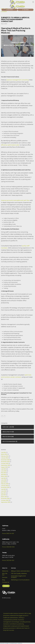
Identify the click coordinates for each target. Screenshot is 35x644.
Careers (6, 586)
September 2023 (6, 468)
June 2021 (4, 494)
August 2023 (4, 470)
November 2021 (5, 490)
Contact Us (6, 582)
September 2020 (6, 505)
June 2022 (4, 483)
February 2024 (5, 459)
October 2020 (5, 503)
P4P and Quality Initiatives (19, 573)
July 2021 (3, 492)
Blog (4, 580)
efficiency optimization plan (10, 145)
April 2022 (4, 485)
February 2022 (5, 487)
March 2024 (4, 457)
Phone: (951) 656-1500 (8, 547)
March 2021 (4, 500)
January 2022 (5, 489)
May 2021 (3, 496)
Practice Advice (7, 440)
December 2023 (5, 463)
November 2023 (5, 465)
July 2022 (3, 481)
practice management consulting (18, 80)
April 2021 (3, 498)
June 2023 (4, 474)
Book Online (9, 10)
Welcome (5, 571)
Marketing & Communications (20, 580)
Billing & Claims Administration (20, 571)
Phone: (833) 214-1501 (8, 533)
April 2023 (4, 478)
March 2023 (4, 479)
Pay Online (26, 10)
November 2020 (5, 502)
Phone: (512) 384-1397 (8, 560)
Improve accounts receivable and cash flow (15, 200)
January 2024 (5, 461)
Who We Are (5, 574)
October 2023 (5, 466)
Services (5, 577)
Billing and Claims (7, 430)
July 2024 (4, 455)
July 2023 (3, 472)
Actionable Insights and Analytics (18, 577)
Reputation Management (9, 444)
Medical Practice (7, 435)
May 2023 (4, 476)
